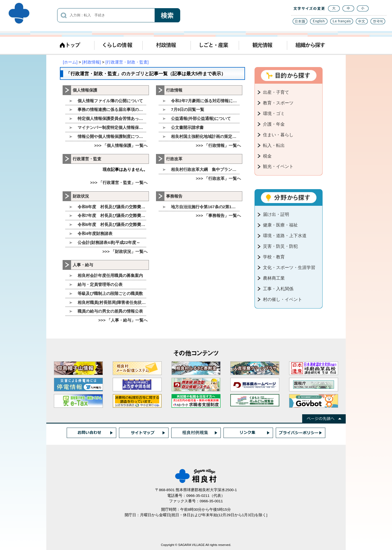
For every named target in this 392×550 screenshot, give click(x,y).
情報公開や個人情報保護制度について (112, 136)
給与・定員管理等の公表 (100, 284)
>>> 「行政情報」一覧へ (218, 145)
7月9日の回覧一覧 (188, 109)
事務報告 (174, 196)
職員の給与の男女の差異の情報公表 (110, 311)
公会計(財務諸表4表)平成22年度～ (109, 242)
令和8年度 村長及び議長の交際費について (112, 207)
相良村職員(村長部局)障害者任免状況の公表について (112, 302)
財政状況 (81, 196)
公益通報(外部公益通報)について (201, 118)
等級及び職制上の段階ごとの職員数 (110, 293)
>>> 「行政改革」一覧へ (218, 178)
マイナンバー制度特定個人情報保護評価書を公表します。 (112, 127)
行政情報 (174, 90)
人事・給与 (83, 265)
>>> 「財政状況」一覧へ (125, 251)
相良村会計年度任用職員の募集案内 (110, 275)
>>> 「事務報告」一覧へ (218, 215)
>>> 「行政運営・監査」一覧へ (119, 182)
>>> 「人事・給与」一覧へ (123, 320)
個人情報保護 (85, 90)
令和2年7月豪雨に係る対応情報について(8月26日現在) (205, 101)
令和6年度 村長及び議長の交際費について (112, 224)
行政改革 (174, 159)
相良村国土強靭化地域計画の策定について (205, 136)
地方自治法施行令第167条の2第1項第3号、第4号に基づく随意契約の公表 (205, 207)
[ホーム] (70, 62)
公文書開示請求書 (187, 127)
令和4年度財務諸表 (95, 233)
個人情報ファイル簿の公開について (110, 101)
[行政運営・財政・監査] (127, 62)
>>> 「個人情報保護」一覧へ (121, 145)
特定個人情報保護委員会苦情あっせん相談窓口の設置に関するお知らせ (112, 118)
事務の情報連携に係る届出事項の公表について (112, 109)
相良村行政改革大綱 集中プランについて (205, 169)
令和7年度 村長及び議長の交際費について (112, 215)
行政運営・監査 (87, 159)
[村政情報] (91, 62)
